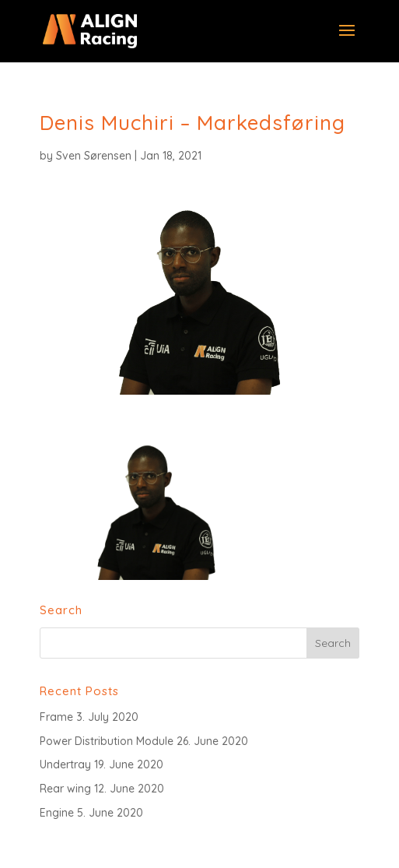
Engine (57, 813)
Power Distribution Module (107, 741)
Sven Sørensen (94, 156)
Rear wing (65, 789)
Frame (56, 717)
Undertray (65, 764)
